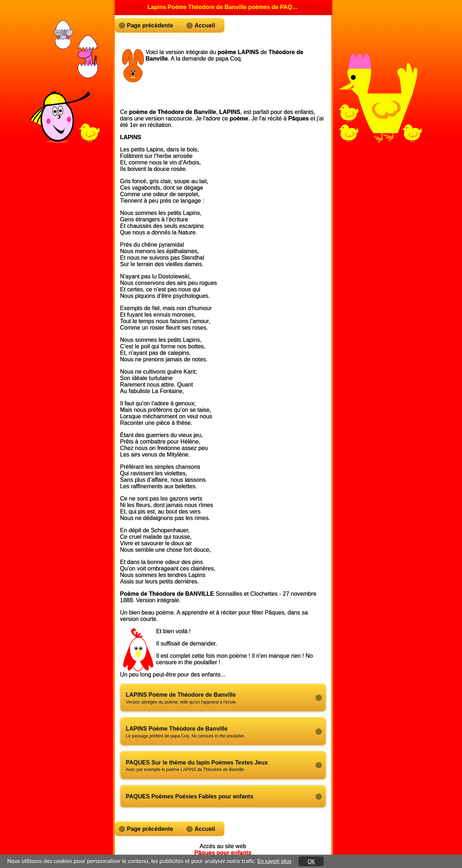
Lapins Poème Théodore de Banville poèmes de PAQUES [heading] (223, 7)
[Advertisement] (236, 85)
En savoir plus (274, 861)
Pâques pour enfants (223, 853)
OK (311, 862)
